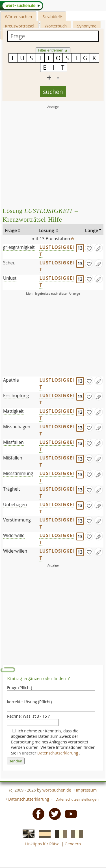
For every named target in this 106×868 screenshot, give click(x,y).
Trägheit (12, 489)
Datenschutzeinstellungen (77, 799)
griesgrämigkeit (19, 247)
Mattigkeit (13, 411)
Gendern (73, 844)
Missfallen (13, 442)
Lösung (47, 230)
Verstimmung (17, 520)
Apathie (11, 380)
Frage (11, 230)
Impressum (86, 790)
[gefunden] (89, 248)
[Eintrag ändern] (99, 248)
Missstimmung (18, 473)
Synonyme (87, 26)
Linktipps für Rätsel (43, 844)
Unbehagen (15, 504)
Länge (92, 230)
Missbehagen (17, 427)
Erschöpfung (16, 395)
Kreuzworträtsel (20, 26)
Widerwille (14, 535)
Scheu (9, 263)
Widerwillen (15, 551)
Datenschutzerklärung (58, 753)
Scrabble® (52, 17)
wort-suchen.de (57, 790)
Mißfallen (13, 458)
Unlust (10, 278)
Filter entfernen (53, 50)
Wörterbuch (56, 26)
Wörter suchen (18, 17)
